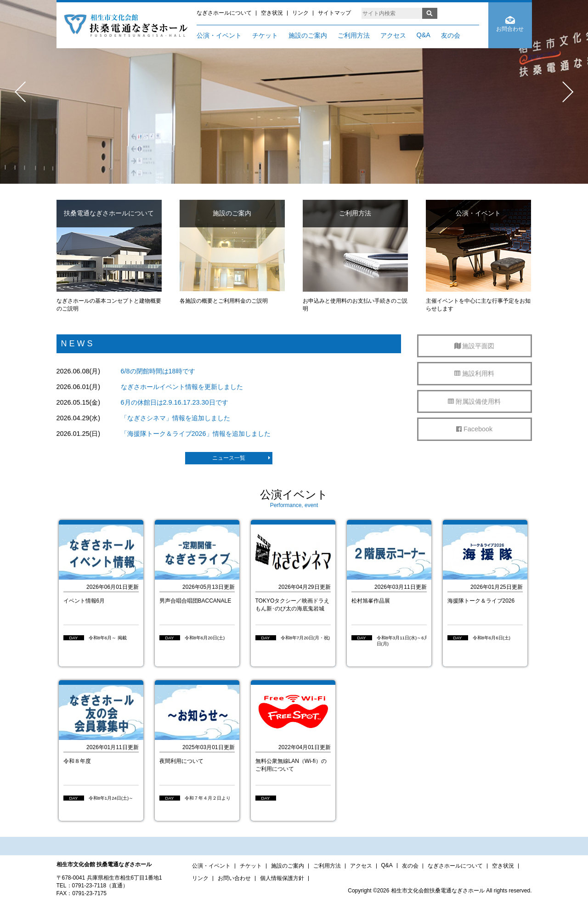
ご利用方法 (354, 35)
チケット (265, 35)
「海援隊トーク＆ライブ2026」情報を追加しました (196, 434)
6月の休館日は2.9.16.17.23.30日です (175, 402)
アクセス (393, 35)
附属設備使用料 (474, 401)
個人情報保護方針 (282, 878)
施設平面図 (475, 346)
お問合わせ (510, 29)
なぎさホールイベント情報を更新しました (182, 387)
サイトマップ (334, 13)
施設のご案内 (308, 35)
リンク (300, 13)
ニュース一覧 (241, 458)
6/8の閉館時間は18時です (158, 371)
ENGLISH (462, 13)
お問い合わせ (234, 878)
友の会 (451, 35)
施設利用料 (474, 373)
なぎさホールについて (224, 13)
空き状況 (272, 13)
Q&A (424, 35)
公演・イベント (219, 35)
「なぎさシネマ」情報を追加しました (175, 418)
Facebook (474, 429)
